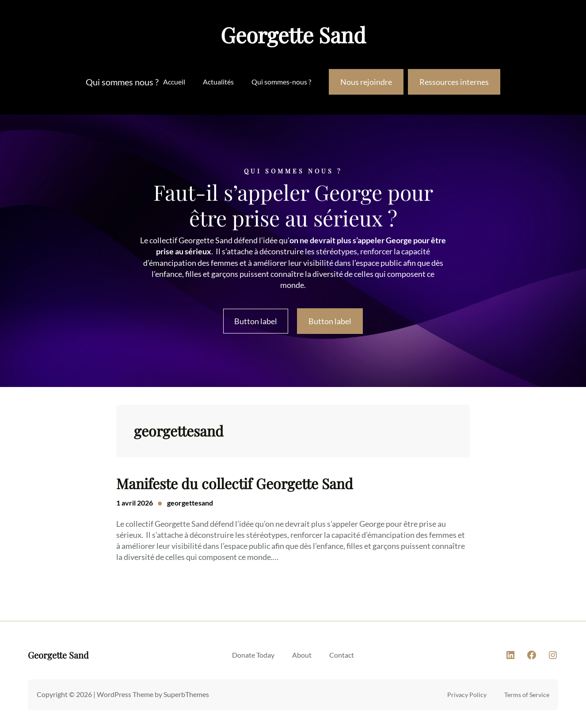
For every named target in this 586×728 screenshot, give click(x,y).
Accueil (174, 82)
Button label (256, 321)
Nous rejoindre (366, 82)
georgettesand (190, 503)
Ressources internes (454, 82)
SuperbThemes (186, 694)
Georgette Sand (293, 34)
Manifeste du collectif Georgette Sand (235, 483)
